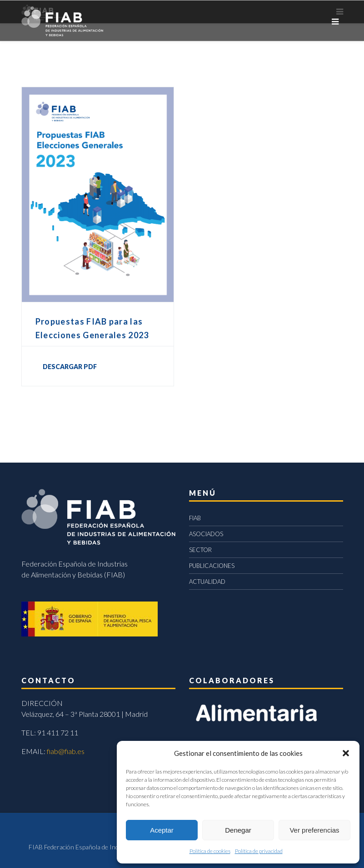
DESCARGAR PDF (70, 367)
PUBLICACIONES (212, 566)
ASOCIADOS (206, 534)
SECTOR (200, 550)
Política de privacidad (259, 851)
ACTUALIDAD (207, 582)
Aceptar (162, 830)
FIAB (195, 518)
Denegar (238, 830)
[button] (346, 753)
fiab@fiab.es (66, 751)
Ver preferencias (314, 830)
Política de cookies (210, 851)
